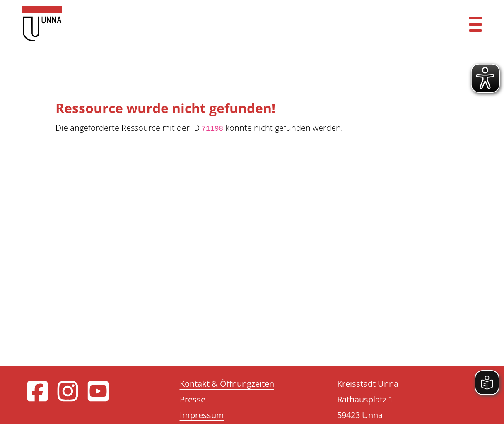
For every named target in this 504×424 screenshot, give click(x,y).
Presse (193, 399)
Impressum (202, 415)
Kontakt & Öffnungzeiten (227, 384)
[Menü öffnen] (475, 24)
